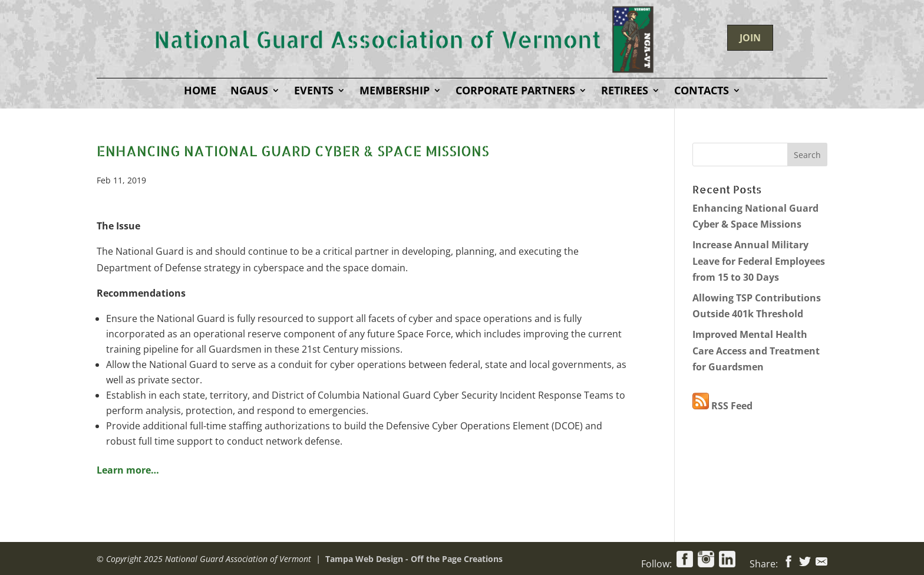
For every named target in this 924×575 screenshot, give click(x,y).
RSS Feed (722, 406)
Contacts (702, 92)
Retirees (625, 92)
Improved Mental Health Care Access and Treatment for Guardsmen (756, 350)
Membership (395, 92)
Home (200, 92)
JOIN (750, 38)
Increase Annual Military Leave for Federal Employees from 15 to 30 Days (759, 261)
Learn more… (128, 470)
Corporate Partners (515, 92)
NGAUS (249, 92)
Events (314, 92)
